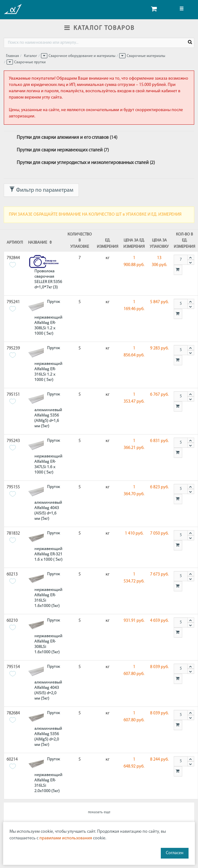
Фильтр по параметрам (41, 190)
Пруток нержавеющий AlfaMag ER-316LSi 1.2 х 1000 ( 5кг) (48, 364)
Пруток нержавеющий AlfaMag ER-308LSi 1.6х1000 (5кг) (48, 636)
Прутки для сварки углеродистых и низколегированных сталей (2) (86, 163)
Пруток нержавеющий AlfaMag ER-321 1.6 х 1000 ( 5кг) (48, 546)
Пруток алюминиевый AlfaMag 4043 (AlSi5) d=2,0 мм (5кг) (48, 682)
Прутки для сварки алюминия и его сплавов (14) (67, 138)
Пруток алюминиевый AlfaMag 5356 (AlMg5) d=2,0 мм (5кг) (48, 729)
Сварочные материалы (146, 56)
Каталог (31, 56)
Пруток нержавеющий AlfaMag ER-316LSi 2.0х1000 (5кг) (48, 775)
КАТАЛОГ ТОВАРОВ (99, 28)
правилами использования (66, 838)
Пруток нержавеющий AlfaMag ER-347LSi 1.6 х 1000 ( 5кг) (48, 456)
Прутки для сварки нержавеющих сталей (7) (63, 150)
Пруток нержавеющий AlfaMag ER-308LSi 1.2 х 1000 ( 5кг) (48, 317)
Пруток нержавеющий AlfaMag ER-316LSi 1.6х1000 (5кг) (48, 590)
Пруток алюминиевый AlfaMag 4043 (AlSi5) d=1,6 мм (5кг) (48, 502)
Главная (12, 56)
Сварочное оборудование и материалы (82, 56)
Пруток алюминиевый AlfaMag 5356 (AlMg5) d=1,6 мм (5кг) (48, 410)
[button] (44, 56)
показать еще (99, 812)
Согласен (175, 853)
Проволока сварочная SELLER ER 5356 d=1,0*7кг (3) (48, 279)
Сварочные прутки (30, 62)
